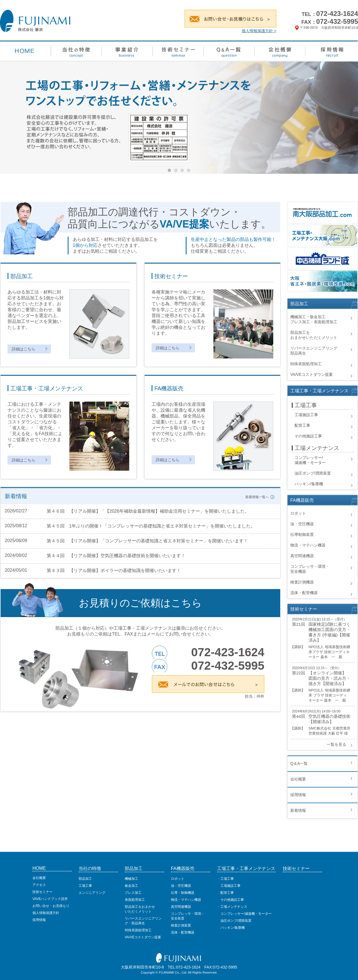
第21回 (299, 624)
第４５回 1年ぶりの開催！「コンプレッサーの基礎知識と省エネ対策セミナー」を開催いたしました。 (151, 526)
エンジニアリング (92, 893)
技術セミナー (43, 892)
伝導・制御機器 (183, 893)
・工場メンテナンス (232, 907)
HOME (39, 868)
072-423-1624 (337, 14)
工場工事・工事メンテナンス (246, 868)
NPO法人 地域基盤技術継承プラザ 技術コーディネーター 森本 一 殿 (329, 652)
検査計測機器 (302, 582)
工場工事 (85, 886)
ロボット (298, 513)
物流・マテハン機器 (308, 545)
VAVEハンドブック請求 (50, 899)
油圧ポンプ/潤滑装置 (313, 473)
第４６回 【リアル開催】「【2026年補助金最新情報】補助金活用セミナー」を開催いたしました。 (148, 511)
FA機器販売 (183, 868)
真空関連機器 (302, 556)
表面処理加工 (135, 900)
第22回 (299, 673)
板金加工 (131, 886)
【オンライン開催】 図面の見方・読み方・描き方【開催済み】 (329, 678)
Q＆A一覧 (299, 763)
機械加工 (131, 879)
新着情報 (298, 810)
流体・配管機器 (304, 593)
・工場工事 (225, 879)
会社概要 (298, 779)
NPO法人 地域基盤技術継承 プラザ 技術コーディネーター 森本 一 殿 (329, 695)
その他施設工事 (308, 436)
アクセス (39, 885)
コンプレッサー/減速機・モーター (244, 914)
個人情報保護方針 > (259, 31)
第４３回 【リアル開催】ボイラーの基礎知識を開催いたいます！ (114, 570)
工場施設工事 (306, 415)
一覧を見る (336, 744)
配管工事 (302, 425)
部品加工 (85, 879)
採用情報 (298, 795)
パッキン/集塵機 (309, 484)
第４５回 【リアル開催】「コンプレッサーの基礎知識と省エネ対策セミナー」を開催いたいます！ (147, 541)
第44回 (299, 716)
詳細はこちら (23, 349)
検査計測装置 (181, 925)
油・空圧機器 (302, 524)
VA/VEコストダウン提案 (312, 374)
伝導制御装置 (302, 534)
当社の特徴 (90, 868)
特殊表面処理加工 (306, 364)
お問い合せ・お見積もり (51, 906)
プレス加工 (133, 893)
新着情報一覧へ (257, 497)
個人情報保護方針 (46, 913)
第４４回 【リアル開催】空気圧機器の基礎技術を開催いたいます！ (116, 556)
